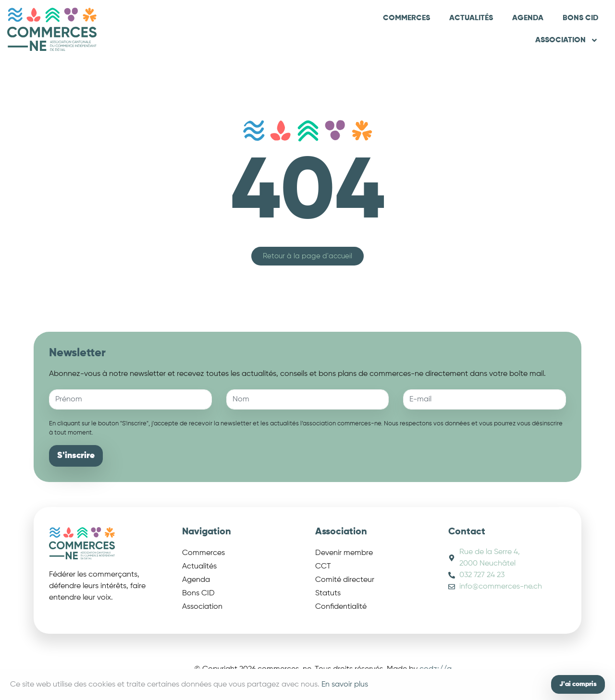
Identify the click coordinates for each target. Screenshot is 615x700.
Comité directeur (345, 580)
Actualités (471, 18)
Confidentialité (341, 607)
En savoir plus (345, 685)
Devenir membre (344, 553)
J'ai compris (578, 684)
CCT (323, 567)
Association (567, 40)
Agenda (528, 18)
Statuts (328, 593)
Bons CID (580, 18)
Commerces (406, 18)
